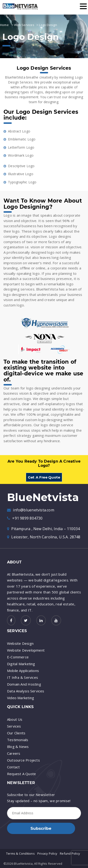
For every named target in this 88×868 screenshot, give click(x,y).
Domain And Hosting (24, 684)
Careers (14, 753)
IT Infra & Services (23, 677)
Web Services (24, 25)
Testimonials (18, 740)
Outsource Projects (23, 760)
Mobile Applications (23, 671)
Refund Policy (70, 853)
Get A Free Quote (44, 477)
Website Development (26, 650)
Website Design (20, 643)
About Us (15, 719)
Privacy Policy (47, 853)
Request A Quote (21, 774)
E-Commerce (18, 657)
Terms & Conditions (20, 853)
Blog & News (18, 747)
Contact (13, 767)
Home (4, 25)
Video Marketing (21, 698)
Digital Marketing (21, 664)
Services (14, 726)
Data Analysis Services (26, 691)
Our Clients (16, 733)
